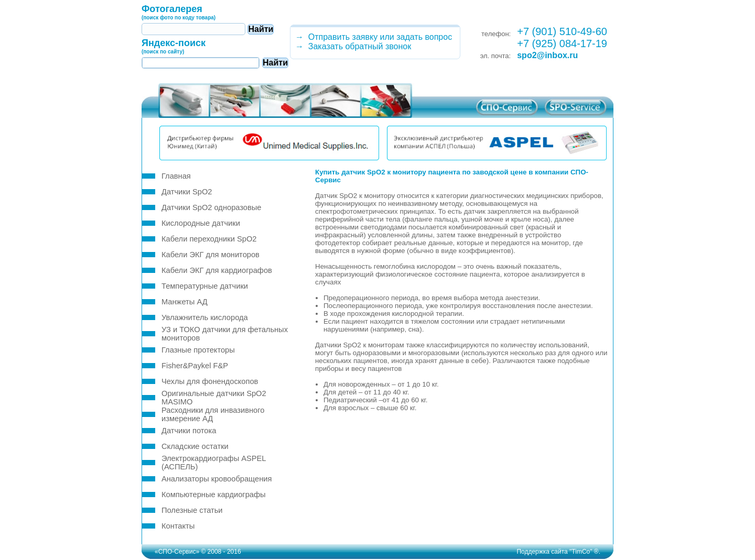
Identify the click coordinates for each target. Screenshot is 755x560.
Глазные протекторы (198, 350)
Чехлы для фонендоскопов (210, 381)
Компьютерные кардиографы (214, 495)
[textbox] (193, 29)
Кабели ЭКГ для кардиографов (217, 270)
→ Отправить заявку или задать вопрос (371, 37)
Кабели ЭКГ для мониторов (211, 255)
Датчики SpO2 (187, 192)
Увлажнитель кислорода (205, 317)
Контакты (178, 526)
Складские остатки (195, 446)
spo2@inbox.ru (547, 55)
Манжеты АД (185, 302)
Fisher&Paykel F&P (195, 366)
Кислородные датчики (201, 223)
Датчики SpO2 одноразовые (211, 207)
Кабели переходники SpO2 (209, 239)
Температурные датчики (205, 286)
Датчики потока (189, 431)
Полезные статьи (192, 510)
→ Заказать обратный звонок (351, 46)
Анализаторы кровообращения (217, 479)
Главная (176, 176)
